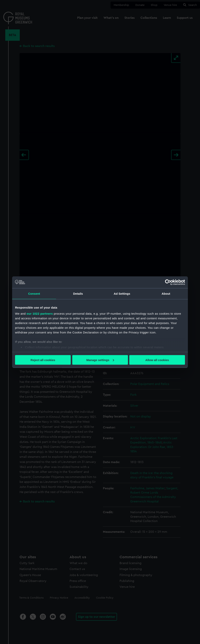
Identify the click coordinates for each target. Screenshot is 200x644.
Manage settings (100, 360)
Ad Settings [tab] (122, 293)
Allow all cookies (157, 360)
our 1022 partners (40, 314)
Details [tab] (78, 293)
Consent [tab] (34, 293)
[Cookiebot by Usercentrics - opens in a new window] (168, 282)
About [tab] (166, 293)
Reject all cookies (43, 360)
